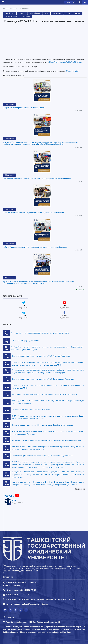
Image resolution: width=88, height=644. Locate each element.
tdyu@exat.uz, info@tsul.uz (36, 604)
